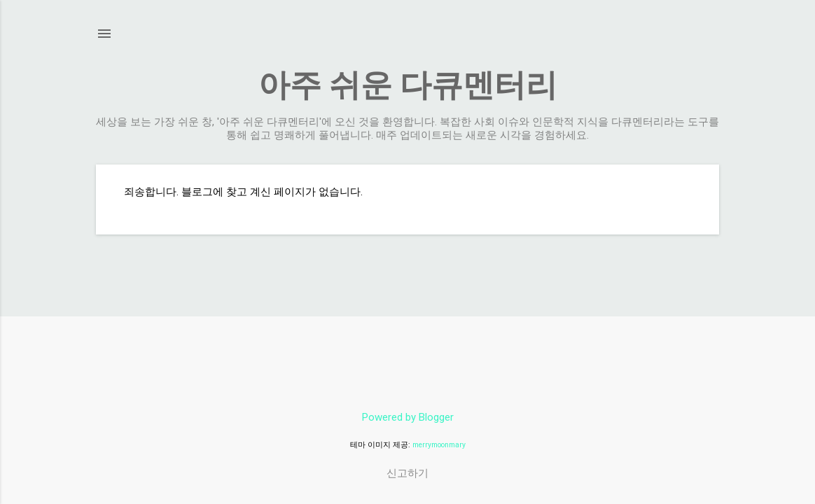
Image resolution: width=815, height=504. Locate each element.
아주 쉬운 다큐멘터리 (408, 85)
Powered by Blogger (408, 417)
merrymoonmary (439, 445)
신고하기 (407, 473)
